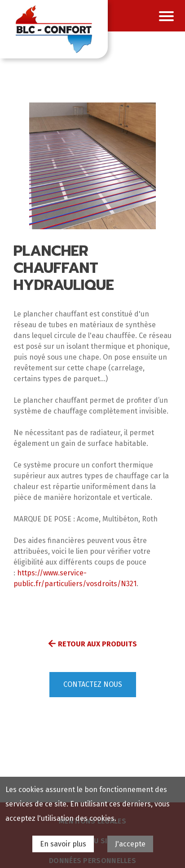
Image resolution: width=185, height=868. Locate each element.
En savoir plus (63, 844)
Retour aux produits (97, 644)
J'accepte (130, 844)
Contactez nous (93, 684)
